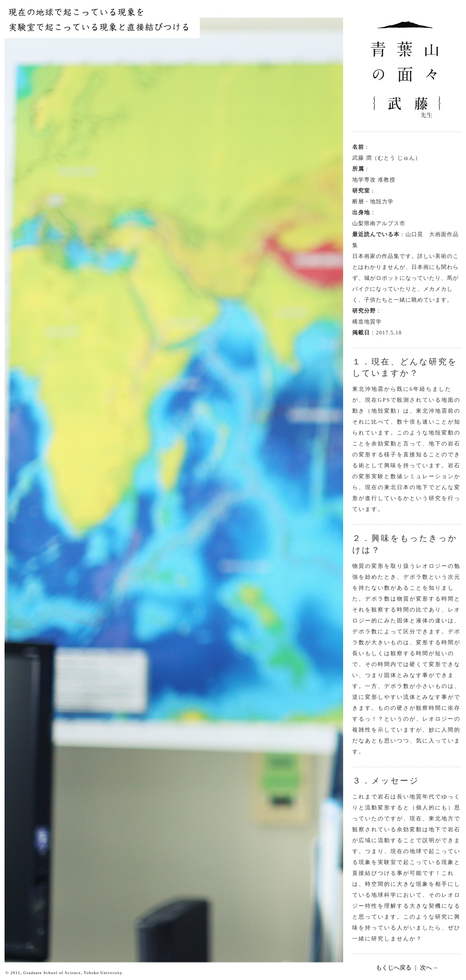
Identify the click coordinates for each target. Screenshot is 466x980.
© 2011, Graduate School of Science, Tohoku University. (64, 973)
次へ (426, 967)
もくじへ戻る (394, 967)
